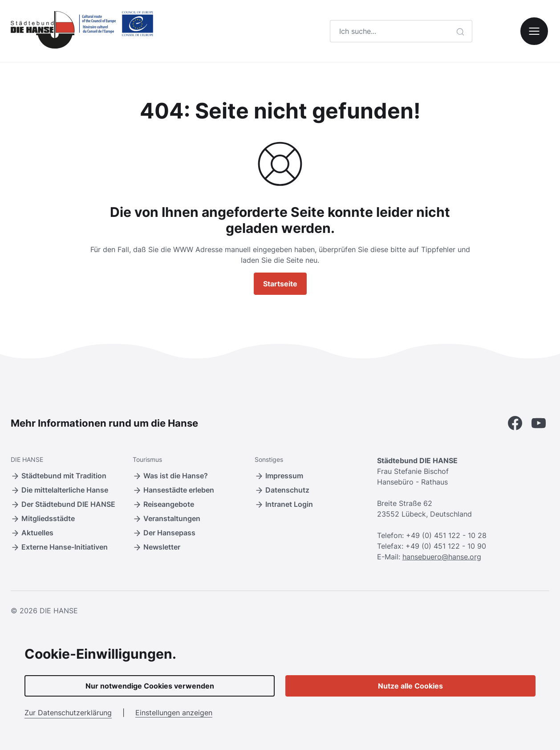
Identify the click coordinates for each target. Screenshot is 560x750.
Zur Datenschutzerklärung (68, 713)
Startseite (280, 284)
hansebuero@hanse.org (442, 557)
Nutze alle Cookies (410, 686)
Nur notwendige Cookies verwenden (150, 686)
